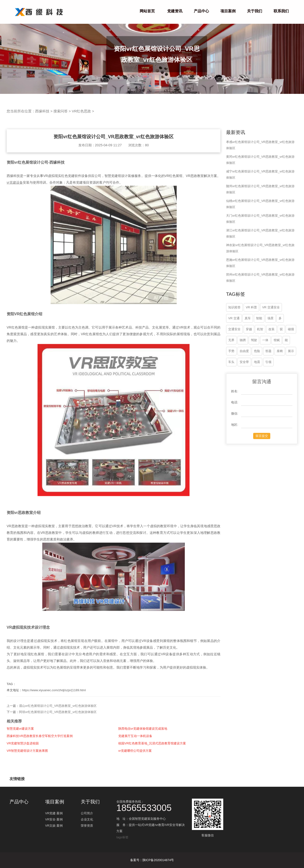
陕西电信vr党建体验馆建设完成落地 (143, 749)
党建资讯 (175, 11)
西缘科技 (42, 111)
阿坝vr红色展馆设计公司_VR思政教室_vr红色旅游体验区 (58, 732)
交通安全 (234, 350)
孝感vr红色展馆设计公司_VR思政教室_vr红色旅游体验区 (260, 165)
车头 (231, 382)
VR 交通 (234, 339)
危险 (257, 372)
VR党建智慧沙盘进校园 (23, 764)
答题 (268, 372)
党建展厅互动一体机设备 (135, 756)
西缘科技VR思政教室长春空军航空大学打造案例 (40, 756)
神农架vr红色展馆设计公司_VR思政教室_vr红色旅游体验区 (260, 269)
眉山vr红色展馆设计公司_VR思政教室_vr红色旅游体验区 (58, 726)
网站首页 (147, 11)
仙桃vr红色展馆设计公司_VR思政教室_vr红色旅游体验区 (260, 224)
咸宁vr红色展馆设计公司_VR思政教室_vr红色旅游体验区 (260, 195)
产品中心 (201, 11)
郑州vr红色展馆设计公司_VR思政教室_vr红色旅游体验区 (260, 298)
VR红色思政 (81, 111)
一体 (265, 361)
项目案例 (228, 11)
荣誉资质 (87, 827)
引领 (268, 382)
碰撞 (291, 350)
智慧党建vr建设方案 (20, 749)
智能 (259, 339)
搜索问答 (61, 111)
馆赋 (277, 361)
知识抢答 (234, 328)
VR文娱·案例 (54, 827)
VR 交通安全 (271, 328)
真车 (248, 339)
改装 (271, 350)
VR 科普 (252, 328)
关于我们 (255, 11)
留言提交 (262, 456)
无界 (231, 361)
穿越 (249, 350)
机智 (260, 350)
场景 (271, 339)
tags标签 (122, 837)
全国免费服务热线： (152, 805)
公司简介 (87, 815)
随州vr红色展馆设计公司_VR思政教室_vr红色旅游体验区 (260, 210)
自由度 (244, 372)
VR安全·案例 (54, 821)
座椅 (280, 372)
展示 (291, 372)
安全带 (244, 382)
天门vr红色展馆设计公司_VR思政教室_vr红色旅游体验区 (260, 239)
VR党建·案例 (54, 815)
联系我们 (281, 11)
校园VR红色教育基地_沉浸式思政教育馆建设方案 (152, 764)
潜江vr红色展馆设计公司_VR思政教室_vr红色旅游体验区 (260, 254)
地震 (257, 382)
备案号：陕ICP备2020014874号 (152, 860)
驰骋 (243, 361)
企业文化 (87, 821)
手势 (231, 372)
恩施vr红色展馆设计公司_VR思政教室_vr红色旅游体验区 (260, 283)
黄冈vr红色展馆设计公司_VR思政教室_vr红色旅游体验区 (260, 180)
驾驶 (254, 361)
